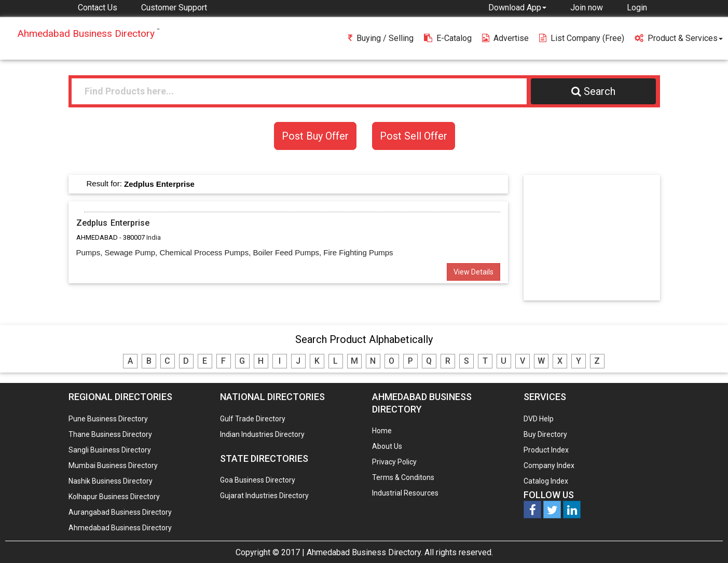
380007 (134, 237)
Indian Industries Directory (262, 434)
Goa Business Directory (258, 480)
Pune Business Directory (108, 419)
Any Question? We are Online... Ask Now (704, 539)
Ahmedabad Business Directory (120, 528)
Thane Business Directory (110, 434)
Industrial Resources (405, 493)
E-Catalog (448, 38)
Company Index (549, 465)
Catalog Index (546, 481)
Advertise (505, 38)
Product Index (546, 450)
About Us (387, 446)
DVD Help (539, 419)
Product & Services (679, 38)
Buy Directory (545, 434)
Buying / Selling (381, 38)
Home (382, 431)
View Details (473, 272)
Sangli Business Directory (110, 450)
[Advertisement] (596, 237)
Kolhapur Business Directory (114, 497)
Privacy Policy (394, 462)
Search (593, 91)
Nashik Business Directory (111, 481)
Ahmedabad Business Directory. (365, 552)
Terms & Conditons (403, 477)
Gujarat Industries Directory (264, 496)
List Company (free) (582, 38)
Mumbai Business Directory (113, 465)
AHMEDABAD (97, 237)
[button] (517, 7)
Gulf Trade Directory (253, 419)
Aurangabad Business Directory (120, 512)
